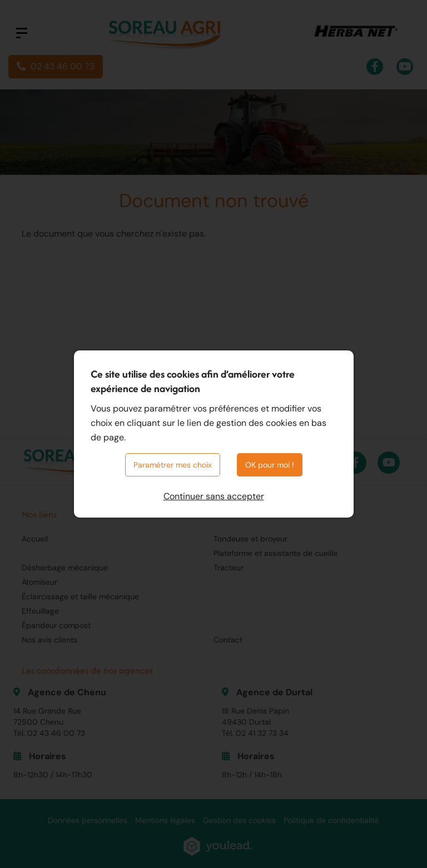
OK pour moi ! (270, 465)
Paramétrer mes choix (173, 465)
